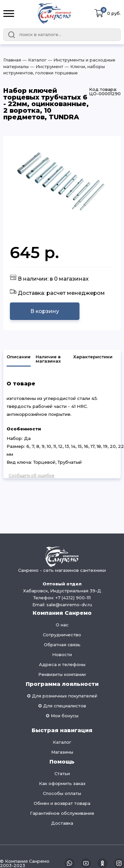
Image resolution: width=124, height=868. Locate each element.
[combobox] (62, 35)
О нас (62, 625)
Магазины (62, 752)
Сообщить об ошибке (31, 475)
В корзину (45, 311)
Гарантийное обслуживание (62, 813)
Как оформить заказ (62, 783)
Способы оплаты (62, 793)
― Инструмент (46, 66)
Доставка (62, 823)
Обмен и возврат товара (62, 803)
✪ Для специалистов (62, 706)
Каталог (62, 742)
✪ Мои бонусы (62, 716)
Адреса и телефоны (62, 664)
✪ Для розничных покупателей (62, 696)
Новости (62, 654)
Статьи (62, 773)
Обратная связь (62, 645)
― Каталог (34, 60)
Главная (12, 60)
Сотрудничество (62, 635)
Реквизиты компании (62, 674)
